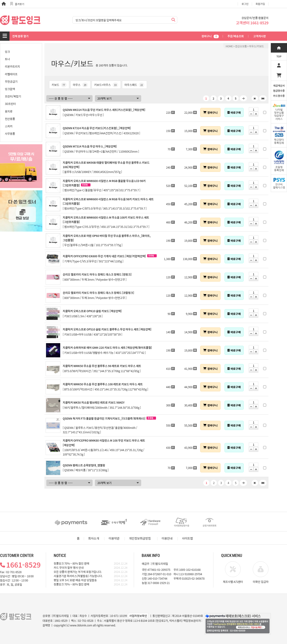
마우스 (80, 85)
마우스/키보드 (256, 46)
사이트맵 (187, 538)
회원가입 (260, 4)
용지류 (9, 111)
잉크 (7, 52)
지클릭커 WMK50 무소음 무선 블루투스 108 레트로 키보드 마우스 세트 (103, 384)
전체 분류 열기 (20, 36)
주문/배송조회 (236, 36)
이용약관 (114, 538)
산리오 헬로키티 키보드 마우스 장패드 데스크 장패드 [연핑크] (97, 274)
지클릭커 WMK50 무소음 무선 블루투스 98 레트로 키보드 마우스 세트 (102, 366)
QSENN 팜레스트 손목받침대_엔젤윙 (84, 465)
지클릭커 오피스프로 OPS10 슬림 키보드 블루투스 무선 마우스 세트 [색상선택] (107, 329)
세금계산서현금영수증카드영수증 (279, 91)
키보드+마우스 (106, 85)
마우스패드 (135, 85)
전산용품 (10, 119)
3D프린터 (10, 104)
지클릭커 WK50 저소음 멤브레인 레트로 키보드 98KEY (94, 402)
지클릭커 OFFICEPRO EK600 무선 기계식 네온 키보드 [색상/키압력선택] (104, 256)
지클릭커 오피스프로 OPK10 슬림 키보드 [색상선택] (92, 311)
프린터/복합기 (13, 96)
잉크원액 (10, 89)
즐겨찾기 (17, 4)
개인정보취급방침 (140, 538)
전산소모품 (241, 46)
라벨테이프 (11, 74)
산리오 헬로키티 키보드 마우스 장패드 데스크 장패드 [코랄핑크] (98, 293)
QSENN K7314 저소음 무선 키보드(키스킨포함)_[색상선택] (97, 128)
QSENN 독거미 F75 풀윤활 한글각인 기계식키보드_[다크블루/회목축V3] (104, 418)
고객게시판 (259, 36)
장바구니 (210, 36)
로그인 (245, 4)
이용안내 (167, 538)
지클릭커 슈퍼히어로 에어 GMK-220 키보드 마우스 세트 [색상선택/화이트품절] (107, 347)
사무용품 (10, 134)
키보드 (59, 85)
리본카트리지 (12, 66)
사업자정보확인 (138, 616)
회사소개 (94, 538)
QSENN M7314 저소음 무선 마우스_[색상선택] (90, 146)
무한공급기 (11, 81)
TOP (279, 56)
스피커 (9, 126)
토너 (7, 59)
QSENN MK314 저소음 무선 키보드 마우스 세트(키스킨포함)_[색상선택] (104, 110)
